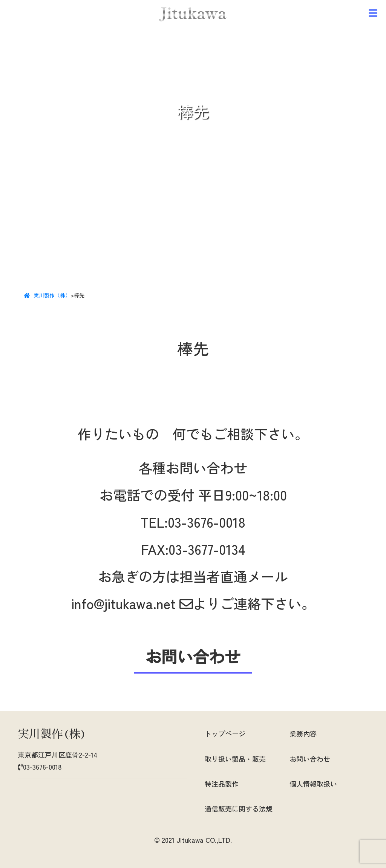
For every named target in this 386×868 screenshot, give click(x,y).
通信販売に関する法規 (239, 808)
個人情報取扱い (313, 784)
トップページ (225, 733)
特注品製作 (222, 784)
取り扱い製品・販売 (235, 759)
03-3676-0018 (207, 522)
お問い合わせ (310, 759)
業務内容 (303, 733)
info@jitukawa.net (132, 603)
